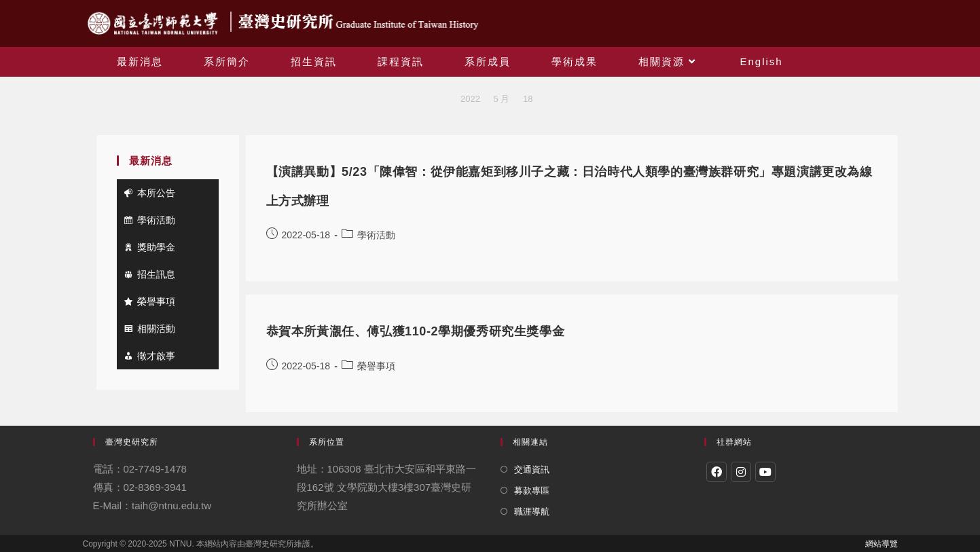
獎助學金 (156, 247)
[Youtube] (765, 472)
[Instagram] (741, 472)
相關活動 (156, 329)
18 (528, 99)
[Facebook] (716, 472)
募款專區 (532, 491)
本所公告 (156, 193)
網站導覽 (882, 544)
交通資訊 (532, 470)
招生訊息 (156, 274)
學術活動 (156, 220)
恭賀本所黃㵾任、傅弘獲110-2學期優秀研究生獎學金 (416, 331)
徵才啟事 (156, 356)
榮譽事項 (156, 301)
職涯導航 (532, 512)
